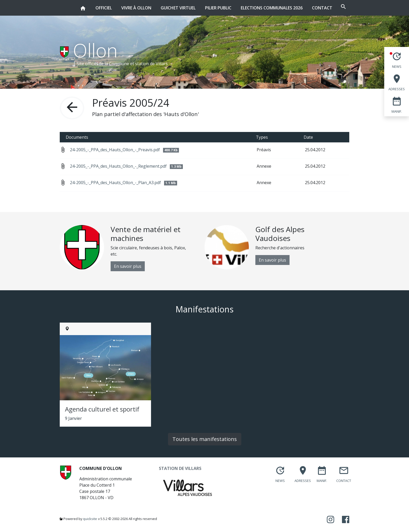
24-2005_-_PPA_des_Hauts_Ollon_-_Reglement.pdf (126, 166)
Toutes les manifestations (205, 439)
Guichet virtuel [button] (163, 5)
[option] (132, 248)
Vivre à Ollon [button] (121, 5)
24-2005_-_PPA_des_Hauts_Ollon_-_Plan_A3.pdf (124, 183)
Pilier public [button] (203, 5)
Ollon (95, 50)
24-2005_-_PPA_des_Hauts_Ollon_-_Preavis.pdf (124, 150)
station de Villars (151, 64)
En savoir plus (128, 266)
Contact (307, 8)
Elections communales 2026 (256, 8)
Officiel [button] (88, 5)
